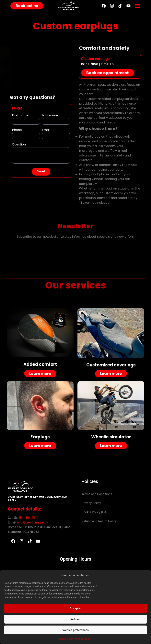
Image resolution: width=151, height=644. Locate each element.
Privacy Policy (83, 639)
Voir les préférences (75, 630)
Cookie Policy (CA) (94, 512)
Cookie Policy (66, 639)
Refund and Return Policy (99, 521)
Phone (17, 131)
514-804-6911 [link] (29, 518)
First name (20, 116)
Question (19, 145)
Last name (50, 116)
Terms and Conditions (97, 494)
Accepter (75, 608)
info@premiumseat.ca (33, 522)
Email (46, 131)
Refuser (75, 619)
